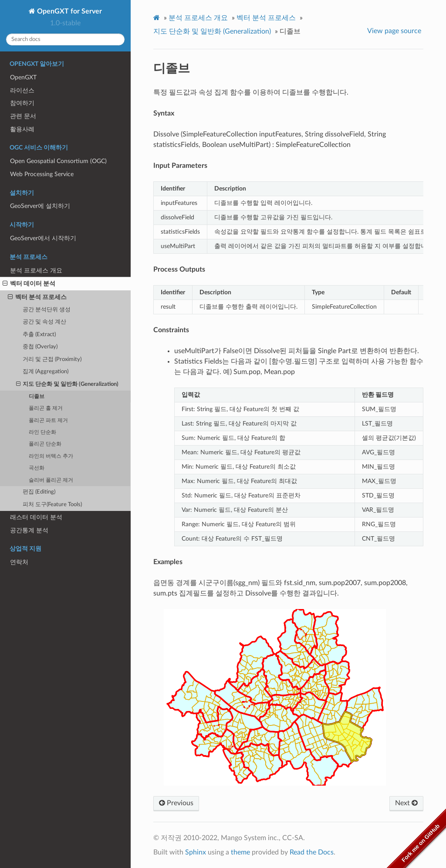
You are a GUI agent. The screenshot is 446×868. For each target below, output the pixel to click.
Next (406, 803)
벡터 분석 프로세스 (37, 297)
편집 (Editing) (39, 492)
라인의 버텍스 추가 (51, 456)
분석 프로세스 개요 (36, 271)
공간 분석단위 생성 (47, 310)
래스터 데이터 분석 (36, 517)
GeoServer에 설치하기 (40, 206)
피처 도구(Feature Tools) (52, 505)
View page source (394, 31)
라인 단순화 (42, 432)
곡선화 (37, 468)
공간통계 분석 (29, 530)
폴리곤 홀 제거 (46, 408)
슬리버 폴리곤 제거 (51, 480)
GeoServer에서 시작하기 (43, 238)
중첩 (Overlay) (40, 347)
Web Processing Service (42, 174)
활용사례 (22, 129)
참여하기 (22, 103)
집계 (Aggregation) (46, 372)
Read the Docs (312, 852)
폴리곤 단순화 (45, 444)
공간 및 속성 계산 (44, 322)
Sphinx (196, 852)
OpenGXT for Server (69, 11)
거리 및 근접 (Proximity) (52, 359)
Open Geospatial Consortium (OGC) (58, 161)
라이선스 (22, 90)
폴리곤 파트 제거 (48, 420)
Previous (176, 803)
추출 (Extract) (39, 335)
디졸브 (37, 397)
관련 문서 (23, 116)
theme (240, 852)
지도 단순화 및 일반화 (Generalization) (68, 385)
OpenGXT (23, 77)
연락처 (19, 562)
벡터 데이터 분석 (29, 284)
